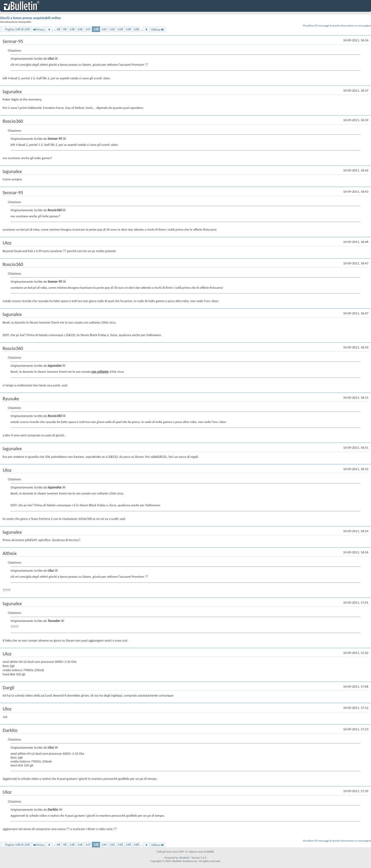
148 (96, 29)
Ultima (158, 29)
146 (80, 29)
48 (58, 29)
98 (65, 29)
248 (136, 29)
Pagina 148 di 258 (17, 29)
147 (88, 29)
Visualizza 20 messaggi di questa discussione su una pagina (337, 26)
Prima (38, 29)
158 (120, 29)
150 (112, 29)
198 (128, 29)
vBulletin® (185, 858)
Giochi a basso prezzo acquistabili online (30, 18)
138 (72, 29)
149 (104, 29)
